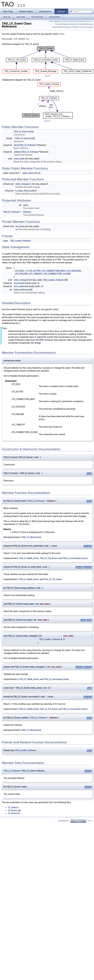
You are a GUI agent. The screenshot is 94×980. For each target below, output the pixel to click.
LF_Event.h (13, 807)
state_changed (21, 280)
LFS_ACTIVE (34, 271)
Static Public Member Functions (81, 21)
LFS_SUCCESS (74, 271)
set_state (20, 226)
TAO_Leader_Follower (20, 241)
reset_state (19, 159)
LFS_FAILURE (21, 274)
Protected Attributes (85, 24)
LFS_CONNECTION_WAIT (54, 271)
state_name (28, 173)
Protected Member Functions (66, 24)
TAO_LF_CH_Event (49, 558)
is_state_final (22, 191)
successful (19, 283)
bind (16, 145)
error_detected (21, 286)
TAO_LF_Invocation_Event (75, 558)
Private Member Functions (62, 27)
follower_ (27, 212)
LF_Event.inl (14, 813)
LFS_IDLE (19, 271)
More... (63, 34)
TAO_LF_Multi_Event (31, 537)
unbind (17, 152)
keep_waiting (20, 290)
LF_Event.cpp (14, 810)
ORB (41, 340)
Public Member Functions (59, 21)
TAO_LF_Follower (28, 145)
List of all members (86, 27)
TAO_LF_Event (21, 132)
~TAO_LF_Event (21, 138)
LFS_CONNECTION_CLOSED (57, 274)
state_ (26, 205)
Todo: (5, 328)
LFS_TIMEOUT (36, 274)
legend (47, 76)
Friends (75, 27)
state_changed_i (23, 184)
